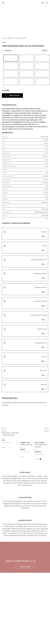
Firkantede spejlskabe (20, 38)
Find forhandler (25, 567)
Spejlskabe (10, 38)
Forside (4, 38)
